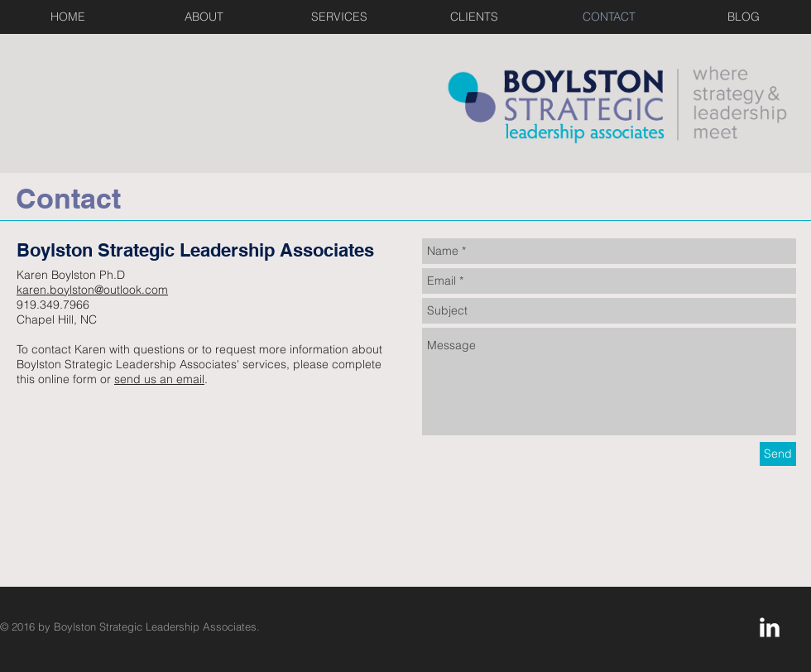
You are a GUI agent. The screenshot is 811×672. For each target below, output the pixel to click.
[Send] (778, 454)
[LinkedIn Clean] (770, 627)
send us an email (159, 379)
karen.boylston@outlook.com (92, 290)
